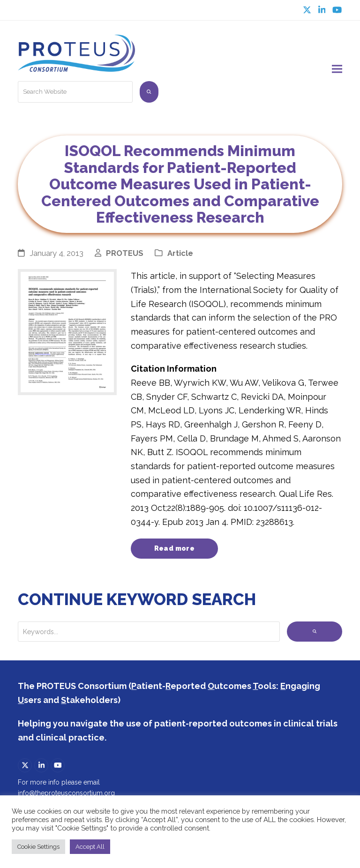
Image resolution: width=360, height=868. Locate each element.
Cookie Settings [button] (38, 847)
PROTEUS (125, 249)
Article (180, 249)
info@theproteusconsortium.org (66, 790)
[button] (337, 67)
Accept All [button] (90, 847)
